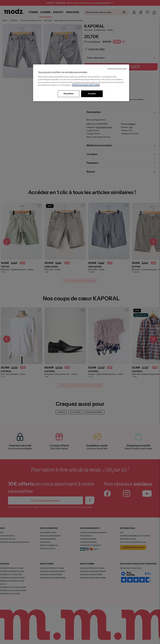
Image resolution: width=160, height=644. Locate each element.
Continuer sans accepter (117, 68)
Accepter (92, 94)
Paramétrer (69, 94)
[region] (81, 83)
